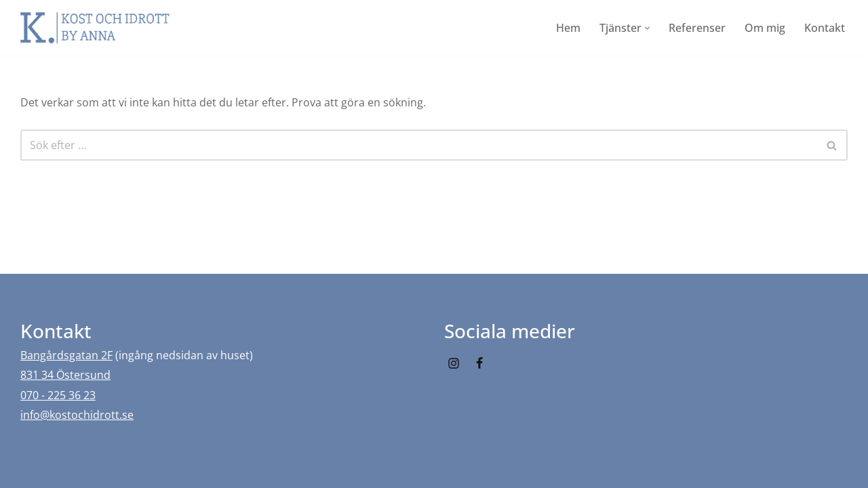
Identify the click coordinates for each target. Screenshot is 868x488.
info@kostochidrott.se (77, 415)
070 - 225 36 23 (58, 395)
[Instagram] (454, 363)
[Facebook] (479, 363)
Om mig (765, 28)
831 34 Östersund (65, 375)
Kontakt (825, 28)
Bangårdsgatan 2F (66, 355)
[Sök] (419, 145)
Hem (568, 28)
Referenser (697, 28)
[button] (647, 28)
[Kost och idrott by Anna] (95, 28)
